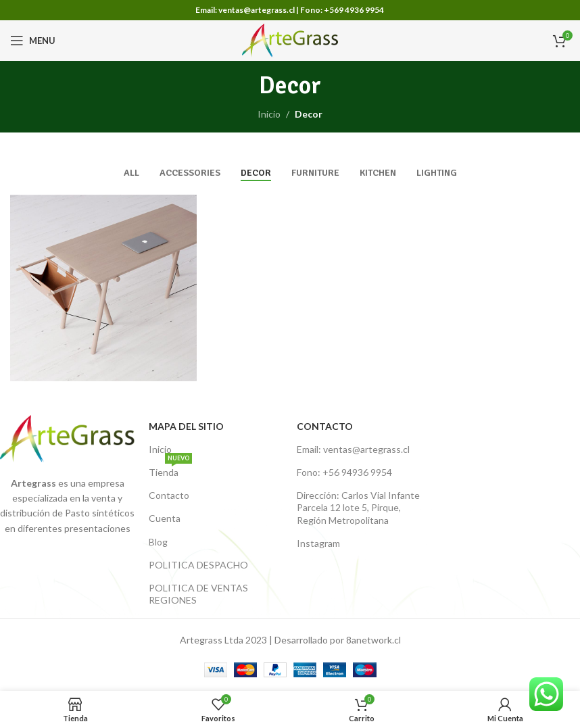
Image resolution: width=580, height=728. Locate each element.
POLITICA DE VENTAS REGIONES (198, 594)
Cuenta (165, 518)
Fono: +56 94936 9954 (344, 472)
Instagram (318, 543)
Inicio (269, 114)
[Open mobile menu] (33, 41)
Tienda (170, 469)
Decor (309, 114)
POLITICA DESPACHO (198, 565)
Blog (158, 542)
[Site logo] (290, 40)
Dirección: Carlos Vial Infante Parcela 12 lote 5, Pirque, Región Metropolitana (358, 507)
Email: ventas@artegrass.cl (353, 449)
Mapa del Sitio (186, 426)
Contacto (169, 495)
